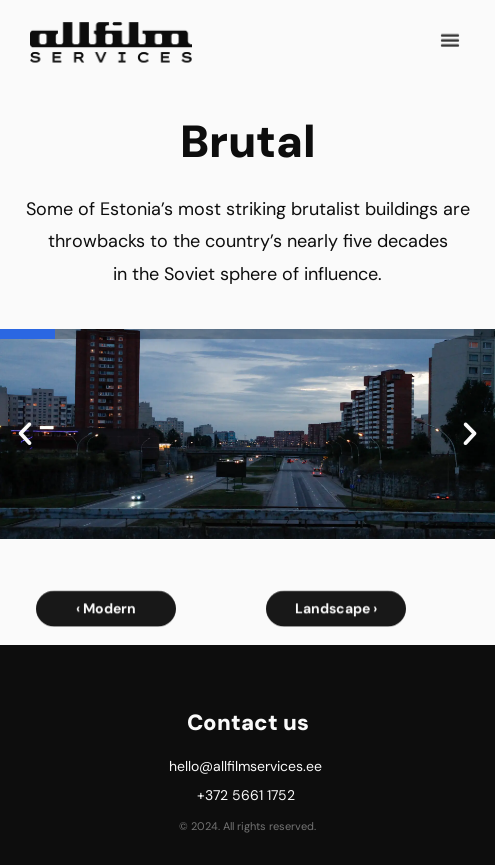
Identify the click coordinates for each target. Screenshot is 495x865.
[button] (450, 37)
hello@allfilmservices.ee (245, 766)
